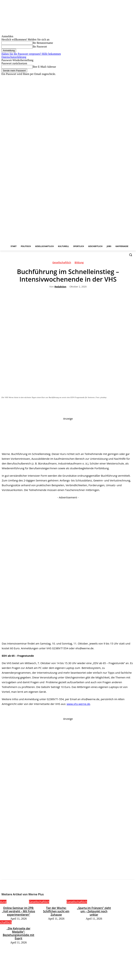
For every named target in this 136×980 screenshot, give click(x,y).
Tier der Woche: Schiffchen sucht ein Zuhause (56, 909)
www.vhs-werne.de (78, 704)
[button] (130, 255)
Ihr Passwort (40, 47)
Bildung (79, 263)
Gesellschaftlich (62, 263)
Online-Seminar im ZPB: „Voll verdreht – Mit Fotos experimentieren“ (18, 910)
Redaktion (60, 287)
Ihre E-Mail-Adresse (44, 67)
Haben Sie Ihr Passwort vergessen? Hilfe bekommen (31, 54)
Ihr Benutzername (43, 43)
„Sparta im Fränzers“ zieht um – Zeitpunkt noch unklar (94, 909)
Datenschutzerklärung (14, 57)
